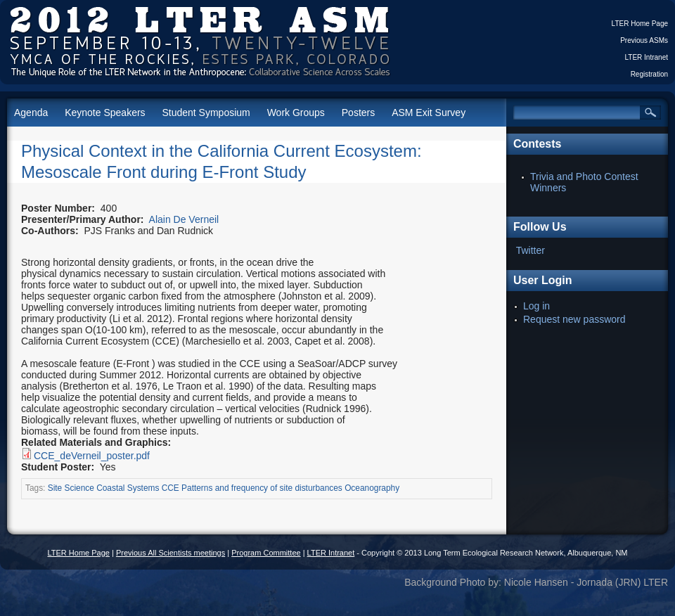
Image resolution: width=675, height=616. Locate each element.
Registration (649, 74)
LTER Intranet (646, 57)
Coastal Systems (128, 488)
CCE (171, 488)
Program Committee (266, 553)
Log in (536, 306)
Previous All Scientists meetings (171, 553)
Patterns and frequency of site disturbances (262, 488)
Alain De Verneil (184, 219)
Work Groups (296, 113)
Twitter (531, 250)
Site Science (71, 488)
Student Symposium (206, 113)
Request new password (574, 319)
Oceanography (372, 488)
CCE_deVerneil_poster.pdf (92, 456)
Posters (358, 113)
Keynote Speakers (105, 113)
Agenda (31, 113)
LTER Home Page (640, 24)
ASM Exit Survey (429, 113)
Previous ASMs (644, 40)
